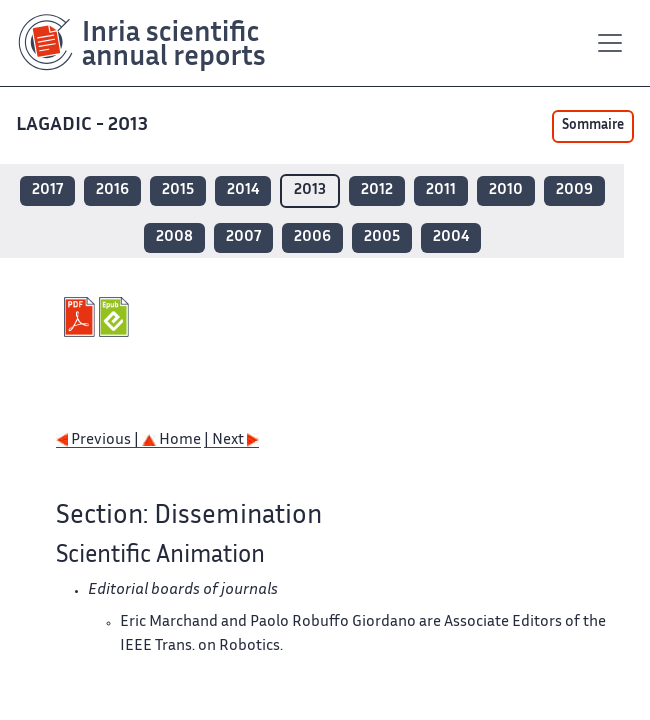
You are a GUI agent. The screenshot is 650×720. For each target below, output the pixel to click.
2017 (47, 190)
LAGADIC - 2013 (84, 125)
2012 (377, 190)
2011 (441, 190)
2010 (506, 190)
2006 (312, 237)
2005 (382, 237)
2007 (243, 237)
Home (171, 440)
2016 (112, 190)
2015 (178, 190)
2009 (574, 190)
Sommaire (593, 126)
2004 (451, 237)
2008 (174, 237)
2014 (243, 190)
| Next (231, 440)
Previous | (99, 440)
